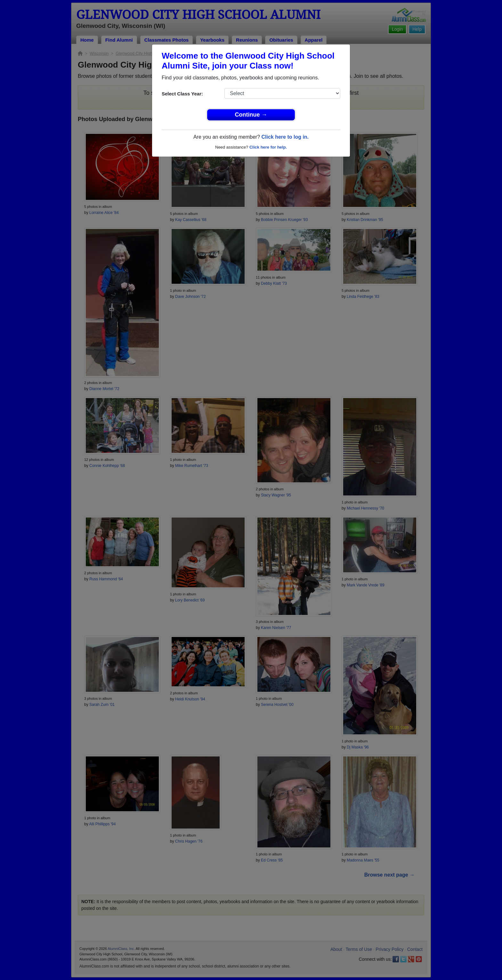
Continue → (251, 115)
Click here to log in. (285, 137)
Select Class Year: (182, 94)
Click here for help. (268, 147)
